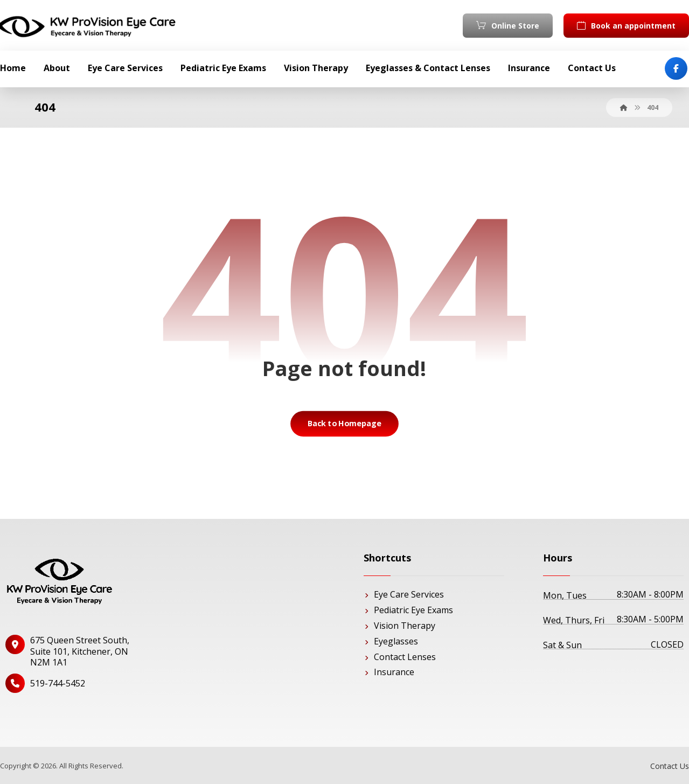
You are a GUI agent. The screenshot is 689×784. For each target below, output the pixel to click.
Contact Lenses (400, 657)
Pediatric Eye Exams (408, 610)
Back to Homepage (345, 424)
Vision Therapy (399, 626)
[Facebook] (676, 68)
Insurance (389, 672)
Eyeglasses (391, 641)
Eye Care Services (404, 594)
